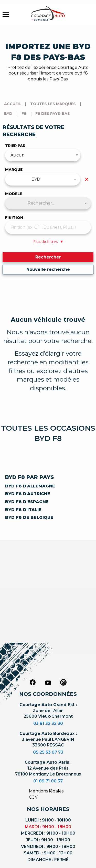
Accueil (13, 104)
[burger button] (6, 14)
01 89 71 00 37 (48, 781)
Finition (14, 218)
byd (8, 114)
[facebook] (33, 682)
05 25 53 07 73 (48, 752)
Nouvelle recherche (48, 269)
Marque (14, 170)
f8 (24, 114)
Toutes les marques (53, 104)
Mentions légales (46, 791)
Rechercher (48, 257)
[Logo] (48, 17)
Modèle (14, 194)
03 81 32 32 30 (48, 723)
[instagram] (63, 682)
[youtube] (48, 683)
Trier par (15, 146)
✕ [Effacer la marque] (87, 179)
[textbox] (48, 203)
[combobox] (43, 179)
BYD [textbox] (36, 179)
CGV (33, 797)
